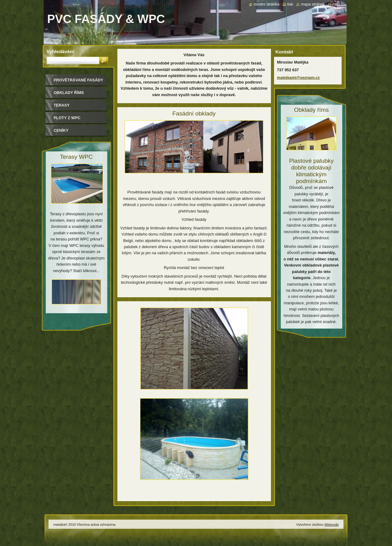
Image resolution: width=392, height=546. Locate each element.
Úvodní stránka (266, 4)
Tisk (290, 4)
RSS (335, 4)
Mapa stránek (313, 4)
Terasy (62, 105)
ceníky (61, 130)
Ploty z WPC (67, 118)
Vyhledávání (60, 51)
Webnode (331, 525)
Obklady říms (69, 93)
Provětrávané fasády (78, 80)
